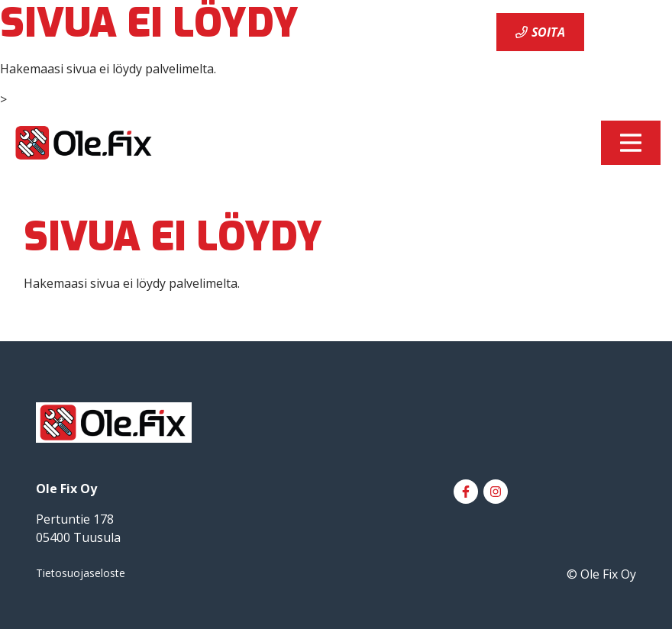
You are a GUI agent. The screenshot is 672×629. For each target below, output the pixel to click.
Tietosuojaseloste (81, 573)
